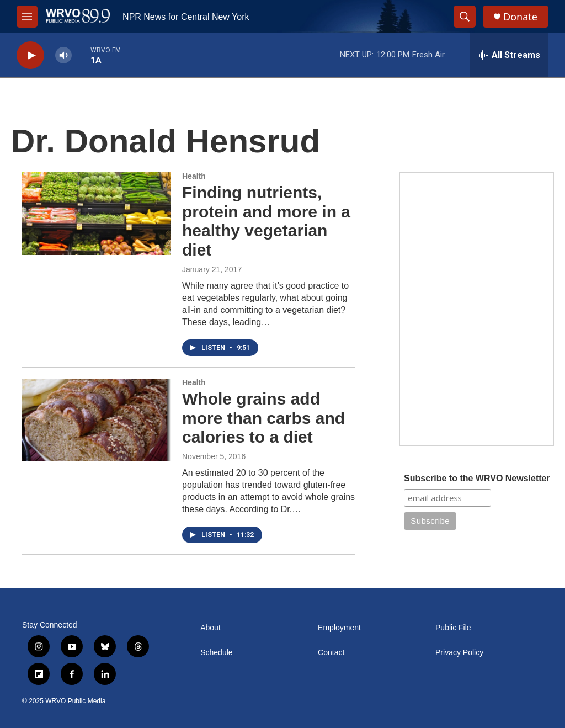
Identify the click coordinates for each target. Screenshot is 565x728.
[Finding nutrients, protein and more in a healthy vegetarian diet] (97, 214)
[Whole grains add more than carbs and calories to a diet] (97, 420)
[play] (30, 55)
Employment (339, 628)
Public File (453, 628)
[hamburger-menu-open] (27, 17)
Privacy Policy (459, 653)
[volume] (63, 55)
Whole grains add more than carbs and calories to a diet (263, 418)
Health (194, 176)
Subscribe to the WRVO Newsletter (477, 478)
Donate (520, 17)
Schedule (216, 653)
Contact (331, 653)
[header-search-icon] (465, 17)
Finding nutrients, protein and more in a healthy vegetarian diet (266, 221)
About (210, 628)
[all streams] (509, 55)
